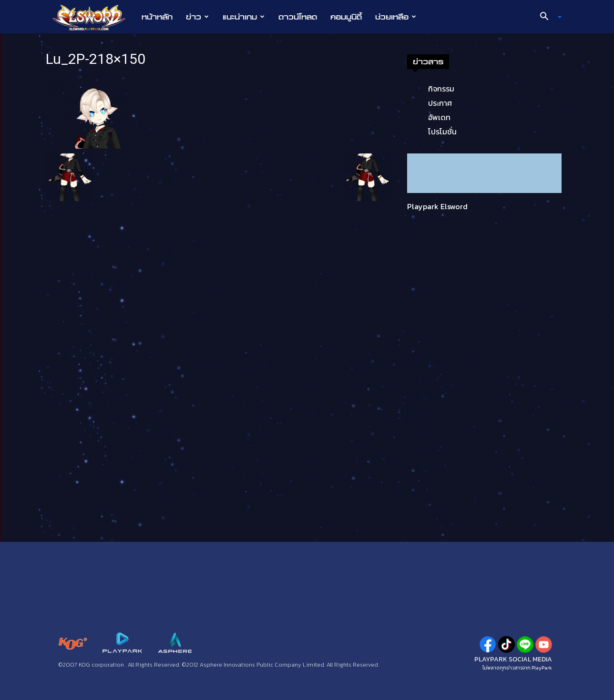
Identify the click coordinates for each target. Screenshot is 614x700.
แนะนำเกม (244, 17)
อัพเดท (439, 117)
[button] (547, 17)
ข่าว (197, 17)
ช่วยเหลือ (396, 17)
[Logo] (94, 17)
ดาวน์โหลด (298, 17)
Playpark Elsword (437, 206)
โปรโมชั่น (442, 132)
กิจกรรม (441, 89)
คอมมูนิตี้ (346, 17)
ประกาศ (440, 103)
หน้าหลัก (157, 17)
